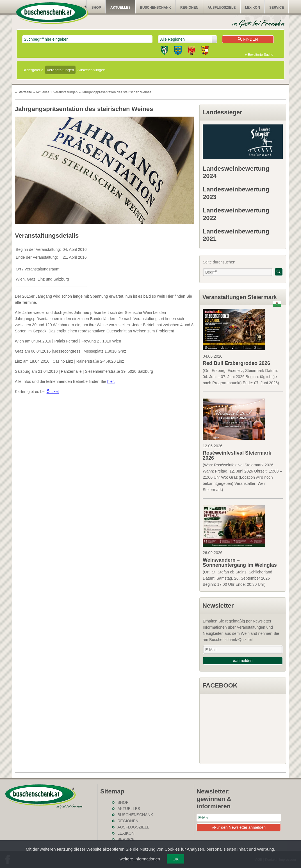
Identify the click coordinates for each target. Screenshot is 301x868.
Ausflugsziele (222, 8)
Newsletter (218, 606)
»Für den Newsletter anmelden (239, 827)
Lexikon (253, 8)
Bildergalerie (33, 70)
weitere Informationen (140, 859)
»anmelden (243, 661)
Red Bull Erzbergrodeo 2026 (236, 363)
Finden (248, 39)
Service (277, 8)
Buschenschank (155, 8)
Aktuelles (120, 8)
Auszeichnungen (91, 70)
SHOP (96, 8)
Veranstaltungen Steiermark (240, 297)
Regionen (189, 8)
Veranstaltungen (60, 70)
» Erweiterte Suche (259, 55)
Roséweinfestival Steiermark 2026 (237, 455)
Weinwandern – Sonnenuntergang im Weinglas (240, 563)
